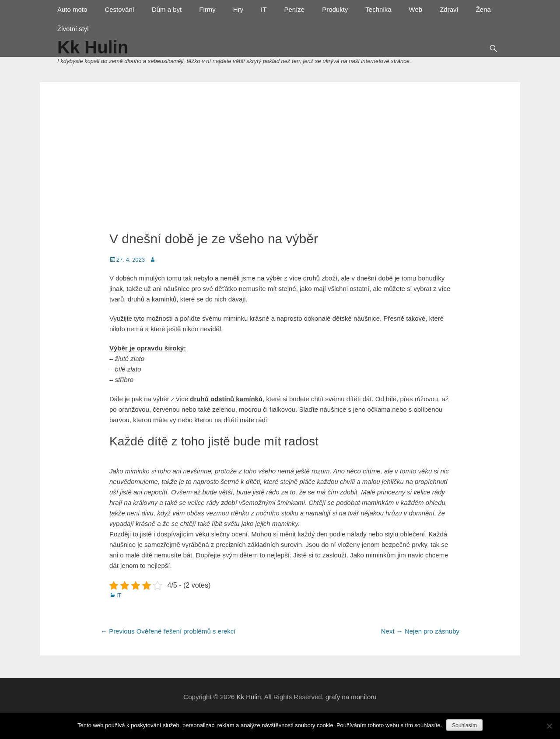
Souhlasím (464, 725)
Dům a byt (167, 9)
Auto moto (72, 9)
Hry (238, 9)
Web (416, 9)
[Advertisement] (280, 157)
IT (264, 9)
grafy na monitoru (351, 697)
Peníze (294, 9)
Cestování (119, 9)
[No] (549, 726)
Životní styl (73, 29)
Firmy (207, 9)
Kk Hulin (248, 697)
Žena (483, 9)
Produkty (335, 9)
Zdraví (449, 9)
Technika (378, 9)
